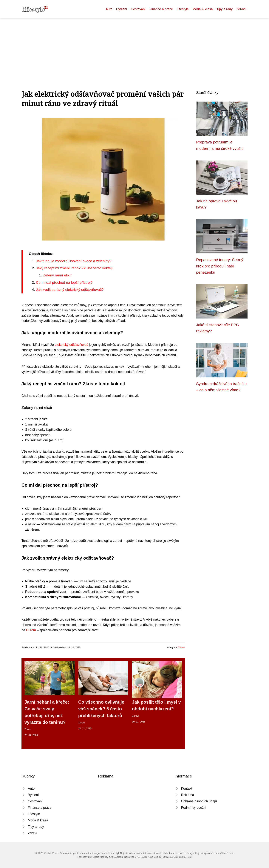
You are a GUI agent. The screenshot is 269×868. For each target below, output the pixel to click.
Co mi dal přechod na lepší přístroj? (64, 283)
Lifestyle (183, 9)
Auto (109, 9)
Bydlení (122, 9)
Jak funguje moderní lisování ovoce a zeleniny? (74, 261)
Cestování (138, 9)
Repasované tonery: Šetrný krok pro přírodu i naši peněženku (220, 266)
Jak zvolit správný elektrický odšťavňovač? (70, 290)
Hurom (31, 630)
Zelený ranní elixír (57, 275)
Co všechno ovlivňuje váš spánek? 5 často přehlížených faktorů (101, 709)
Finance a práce (161, 9)
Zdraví (241, 9)
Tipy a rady (225, 9)
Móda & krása (203, 9)
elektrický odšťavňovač (71, 345)
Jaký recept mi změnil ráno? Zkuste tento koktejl (74, 268)
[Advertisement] (134, 46)
